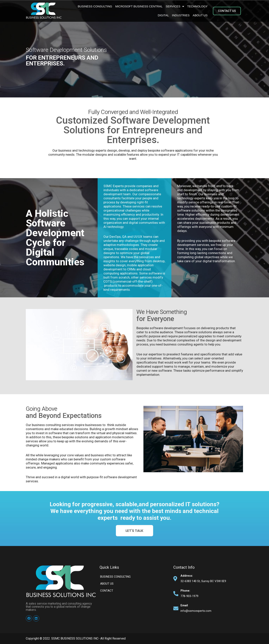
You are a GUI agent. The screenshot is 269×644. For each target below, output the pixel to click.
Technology (197, 6)
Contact (107, 591)
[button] (227, 11)
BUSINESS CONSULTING (95, 6)
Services (175, 7)
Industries (181, 15)
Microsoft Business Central (139, 6)
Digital (163, 15)
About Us (200, 15)
